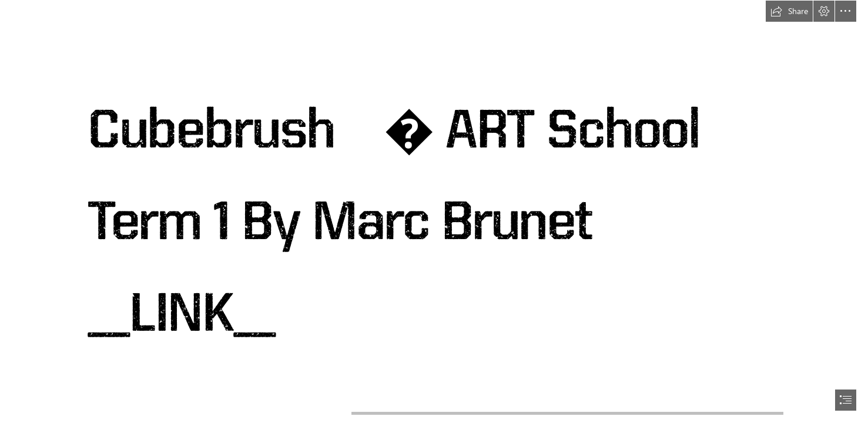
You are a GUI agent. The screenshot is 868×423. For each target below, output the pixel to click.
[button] (789, 11)
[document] (434, 211)
